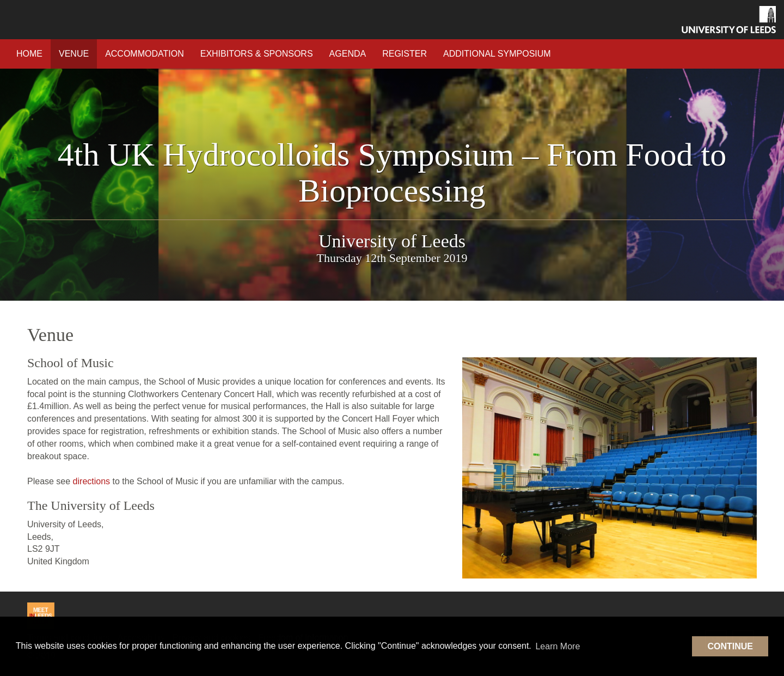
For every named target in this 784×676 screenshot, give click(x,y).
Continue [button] (730, 646)
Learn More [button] (558, 646)
